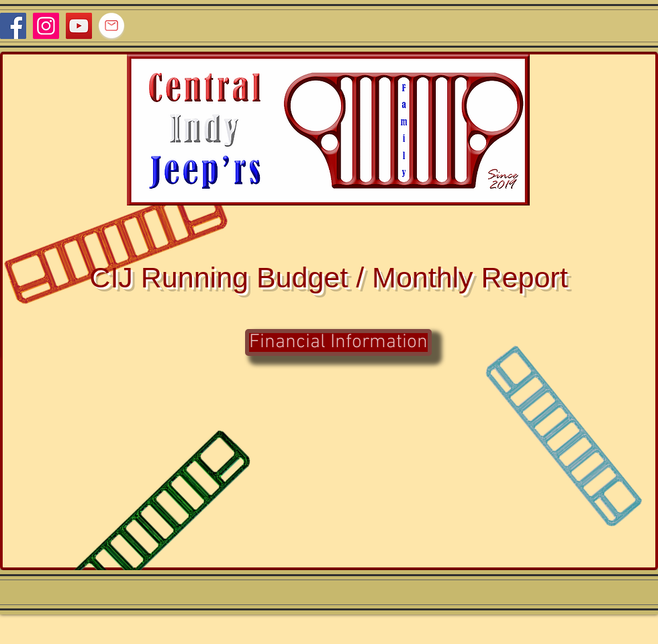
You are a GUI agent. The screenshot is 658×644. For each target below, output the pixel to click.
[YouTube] (79, 26)
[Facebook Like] (632, 26)
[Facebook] (13, 26)
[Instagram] (46, 26)
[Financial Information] (338, 342)
